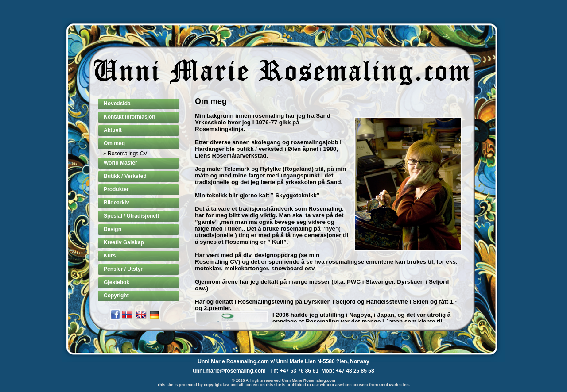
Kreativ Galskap (124, 242)
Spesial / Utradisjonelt (131, 216)
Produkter (116, 189)
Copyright (116, 296)
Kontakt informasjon (130, 117)
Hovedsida (117, 104)
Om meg (114, 143)
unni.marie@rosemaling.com (229, 371)
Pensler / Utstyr (123, 269)
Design (113, 229)
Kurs (110, 256)
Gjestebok (117, 282)
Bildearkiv (116, 203)
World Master (120, 163)
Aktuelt (113, 130)
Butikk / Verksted (125, 176)
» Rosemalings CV (125, 154)
